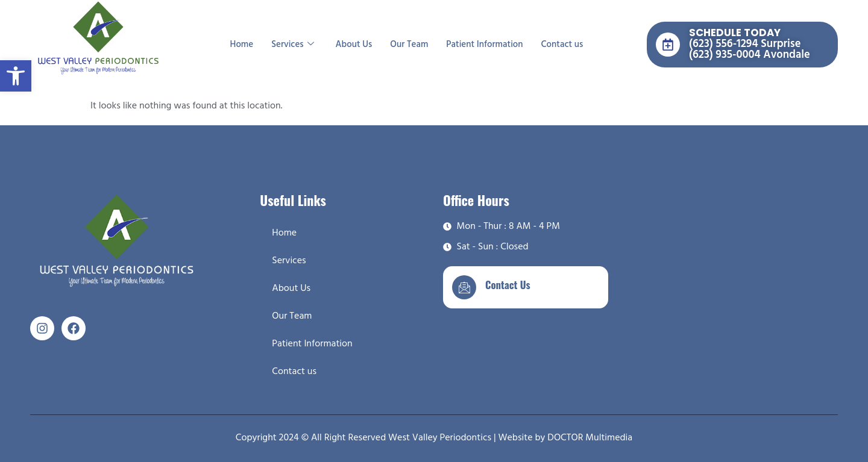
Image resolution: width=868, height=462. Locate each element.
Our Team (409, 45)
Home (242, 45)
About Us (354, 45)
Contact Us (508, 285)
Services (292, 45)
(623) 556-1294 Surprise (745, 44)
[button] (16, 76)
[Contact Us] (464, 287)
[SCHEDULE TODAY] (668, 45)
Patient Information (484, 45)
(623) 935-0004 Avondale (750, 55)
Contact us (562, 45)
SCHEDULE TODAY (735, 33)
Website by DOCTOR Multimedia (565, 438)
